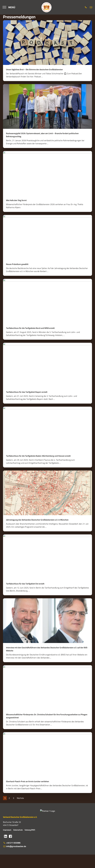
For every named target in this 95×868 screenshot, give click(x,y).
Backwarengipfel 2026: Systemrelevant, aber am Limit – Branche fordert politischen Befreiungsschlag (42, 135)
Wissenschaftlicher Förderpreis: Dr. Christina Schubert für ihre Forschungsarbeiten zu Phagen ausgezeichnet (47, 716)
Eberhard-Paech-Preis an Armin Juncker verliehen (28, 781)
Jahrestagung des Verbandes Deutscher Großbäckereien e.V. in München (37, 520)
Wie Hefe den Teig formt (16, 200)
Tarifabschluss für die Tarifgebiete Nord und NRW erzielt (30, 328)
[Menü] (9, 7)
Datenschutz (18, 843)
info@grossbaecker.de (15, 860)
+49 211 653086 (12, 856)
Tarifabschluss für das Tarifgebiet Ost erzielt (25, 584)
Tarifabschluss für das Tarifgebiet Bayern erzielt (27, 392)
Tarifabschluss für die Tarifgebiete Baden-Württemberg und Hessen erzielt (38, 456)
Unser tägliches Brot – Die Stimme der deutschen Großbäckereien (34, 69)
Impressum (7, 843)
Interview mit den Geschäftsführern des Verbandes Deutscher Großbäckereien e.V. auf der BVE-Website (47, 649)
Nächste (20, 798)
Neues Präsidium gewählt (17, 264)
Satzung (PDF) (30, 843)
